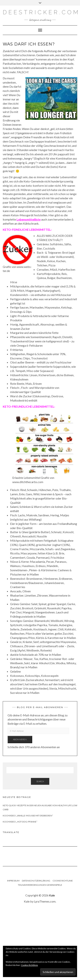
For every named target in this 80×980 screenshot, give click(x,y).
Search (40, 781)
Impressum (13, 881)
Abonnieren (20, 739)
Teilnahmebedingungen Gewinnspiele (40, 885)
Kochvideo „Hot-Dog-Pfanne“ (20, 822)
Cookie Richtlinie (63, 881)
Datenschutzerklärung (36, 881)
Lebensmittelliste (29, 219)
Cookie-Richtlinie (29, 965)
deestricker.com (41, 12)
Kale (52, 895)
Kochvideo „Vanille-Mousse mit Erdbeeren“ (28, 816)
